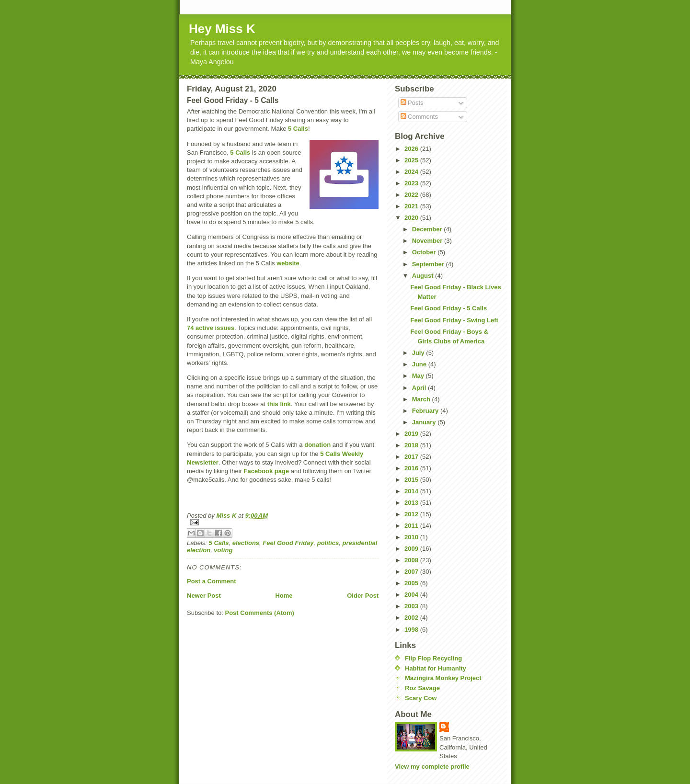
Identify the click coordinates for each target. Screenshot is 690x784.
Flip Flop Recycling (433, 658)
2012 (412, 514)
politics (328, 543)
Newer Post (204, 596)
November (428, 241)
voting (223, 550)
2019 (412, 434)
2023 (412, 183)
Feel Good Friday (288, 543)
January (425, 422)
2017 (412, 457)
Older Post (363, 596)
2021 (412, 206)
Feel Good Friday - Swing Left (454, 320)
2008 (412, 560)
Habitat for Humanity (436, 668)
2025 (412, 160)
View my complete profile (432, 767)
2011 (412, 526)
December (428, 229)
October (425, 252)
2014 (412, 491)
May (419, 376)
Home (284, 596)
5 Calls (298, 129)
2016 (412, 468)
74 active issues (211, 328)
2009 (412, 549)
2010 (412, 537)
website (288, 263)
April (420, 388)
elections (246, 543)
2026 (412, 149)
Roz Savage (422, 688)
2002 (412, 618)
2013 (412, 503)
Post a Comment (212, 581)
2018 (412, 445)
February (426, 411)
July (419, 353)
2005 (412, 583)
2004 (412, 595)
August (424, 276)
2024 (412, 172)
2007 (412, 572)
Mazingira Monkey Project (443, 678)
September (429, 264)
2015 (412, 480)
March (422, 399)
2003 (412, 606)
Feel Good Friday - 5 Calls (448, 308)
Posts (412, 103)
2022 (412, 195)
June (420, 364)
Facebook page (267, 471)
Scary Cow (421, 698)
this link (279, 404)
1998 (412, 630)
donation (317, 445)
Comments (419, 117)
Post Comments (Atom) (260, 613)
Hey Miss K (222, 29)
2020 (412, 218)
